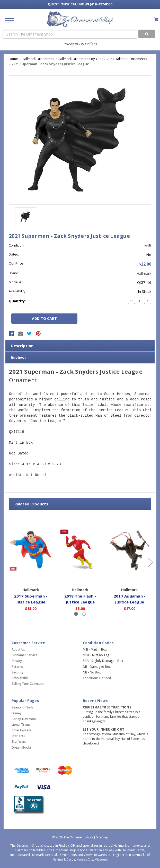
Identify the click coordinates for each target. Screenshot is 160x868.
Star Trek (19, 736)
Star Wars (19, 742)
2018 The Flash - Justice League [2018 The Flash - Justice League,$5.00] (80, 599)
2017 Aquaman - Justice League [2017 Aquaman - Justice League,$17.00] (130, 599)
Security (17, 672)
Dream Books (22, 747)
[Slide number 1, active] (76, 614)
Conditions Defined (97, 678)
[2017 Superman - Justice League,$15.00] (31, 550)
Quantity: (17, 301)
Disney (16, 713)
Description (22, 346)
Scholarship (20, 678)
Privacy (17, 661)
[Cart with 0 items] (156, 19)
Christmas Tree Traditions (107, 707)
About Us (18, 649)
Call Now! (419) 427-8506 (80, 4)
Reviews (19, 357)
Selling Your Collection (28, 684)
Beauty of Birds (23, 707)
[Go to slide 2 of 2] (10, 562)
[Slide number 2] (84, 614)
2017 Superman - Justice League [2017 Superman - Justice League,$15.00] (31, 599)
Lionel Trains (21, 725)
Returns (17, 667)
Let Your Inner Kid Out (104, 729)
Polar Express (21, 730)
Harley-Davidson (24, 719)
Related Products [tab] (31, 504)
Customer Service (24, 655)
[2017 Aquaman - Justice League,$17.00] (130, 550)
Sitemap (102, 837)
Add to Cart (31, 577)
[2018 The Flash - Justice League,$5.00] (80, 550)
